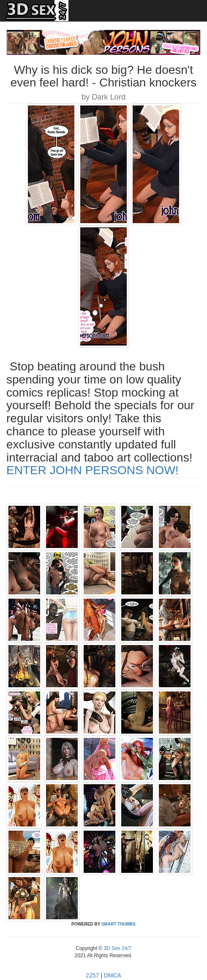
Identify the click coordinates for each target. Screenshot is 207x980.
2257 (92, 975)
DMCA (113, 975)
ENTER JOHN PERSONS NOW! (93, 470)
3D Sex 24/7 (117, 948)
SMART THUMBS (118, 924)
